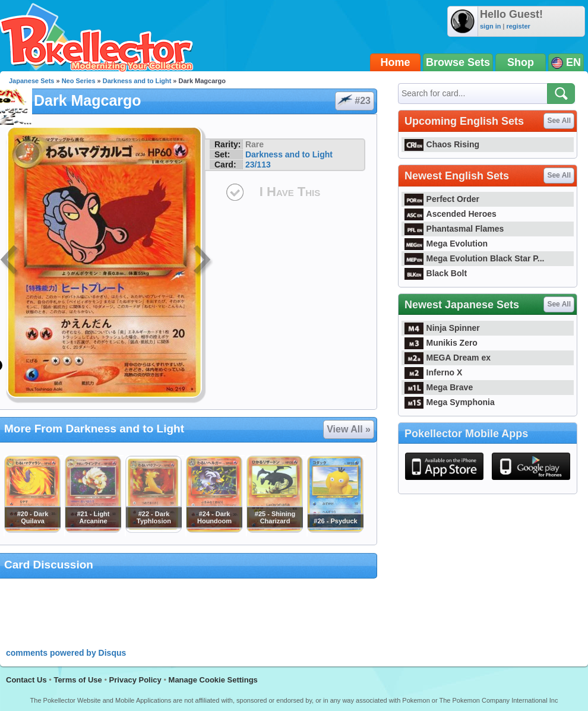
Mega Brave (439, 387)
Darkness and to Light (137, 81)
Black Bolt (436, 273)
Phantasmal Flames (454, 229)
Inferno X (433, 372)
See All (559, 121)
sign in (490, 26)
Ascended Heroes (451, 214)
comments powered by (66, 653)
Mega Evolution (446, 244)
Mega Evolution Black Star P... (475, 258)
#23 (354, 101)
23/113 (258, 165)
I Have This (290, 192)
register (518, 26)
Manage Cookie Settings (213, 680)
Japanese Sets (31, 81)
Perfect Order (442, 199)
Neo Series (79, 81)
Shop (521, 62)
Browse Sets (458, 62)
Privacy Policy (135, 680)
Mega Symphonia (450, 402)
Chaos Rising (442, 144)
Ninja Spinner (442, 328)
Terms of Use (78, 680)
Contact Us (26, 680)
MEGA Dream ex (448, 358)
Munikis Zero (441, 343)
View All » (349, 429)
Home (396, 62)
